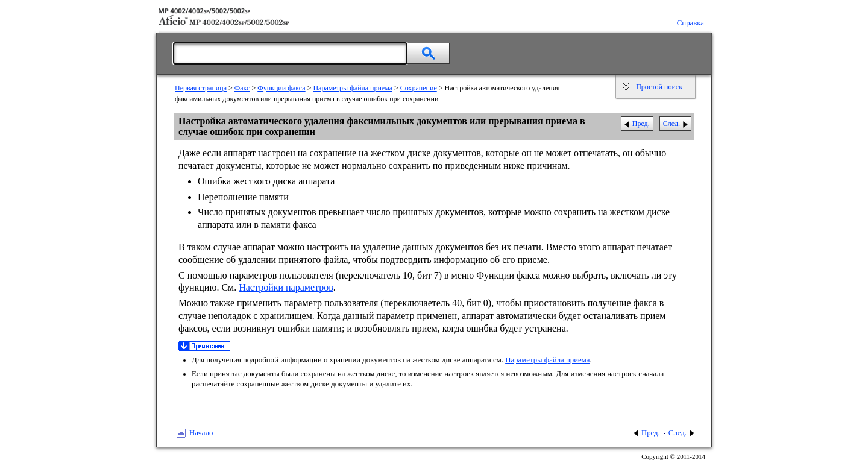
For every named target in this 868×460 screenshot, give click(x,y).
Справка (690, 23)
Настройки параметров (286, 287)
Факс (242, 88)
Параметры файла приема (353, 88)
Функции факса (281, 88)
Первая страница (201, 88)
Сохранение (419, 88)
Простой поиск (659, 87)
